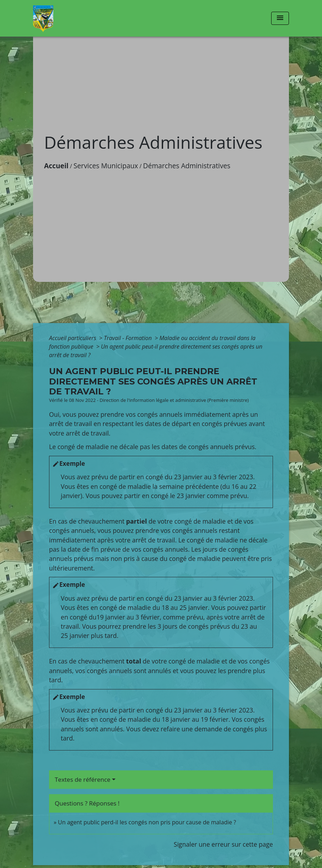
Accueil (56, 166)
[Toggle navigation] (280, 18)
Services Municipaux (106, 166)
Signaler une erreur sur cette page (223, 844)
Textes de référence (83, 779)
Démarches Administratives (187, 166)
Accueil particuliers (73, 338)
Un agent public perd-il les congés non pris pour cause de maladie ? (147, 822)
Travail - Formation (128, 338)
